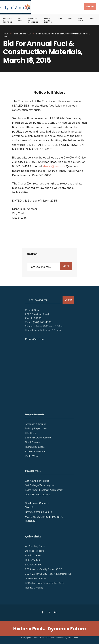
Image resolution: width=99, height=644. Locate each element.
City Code (81, 19)
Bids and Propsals (35, 551)
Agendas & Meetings (8, 20)
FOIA (60, 19)
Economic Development (38, 438)
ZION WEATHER (49, 376)
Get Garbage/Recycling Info (40, 485)
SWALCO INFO (34, 565)
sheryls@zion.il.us (54, 166)
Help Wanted (32, 560)
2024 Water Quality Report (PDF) (44, 569)
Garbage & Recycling (33, 20)
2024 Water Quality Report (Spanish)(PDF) (49, 574)
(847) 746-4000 (42, 322)
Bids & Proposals (22, 34)
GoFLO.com (73, 638)
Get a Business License (37, 495)
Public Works (32, 456)
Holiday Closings (34, 588)
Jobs (92, 19)
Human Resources (35, 447)
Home (6, 34)
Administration (33, 555)
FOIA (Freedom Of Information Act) (44, 583)
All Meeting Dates (35, 546)
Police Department (35, 452)
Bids (70, 19)
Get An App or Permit (37, 481)
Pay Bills (20, 19)
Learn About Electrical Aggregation (44, 490)
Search (66, 266)
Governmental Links (36, 579)
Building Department (36, 428)
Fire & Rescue (32, 442)
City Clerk (30, 433)
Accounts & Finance (35, 424)
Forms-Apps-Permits (48, 20)
